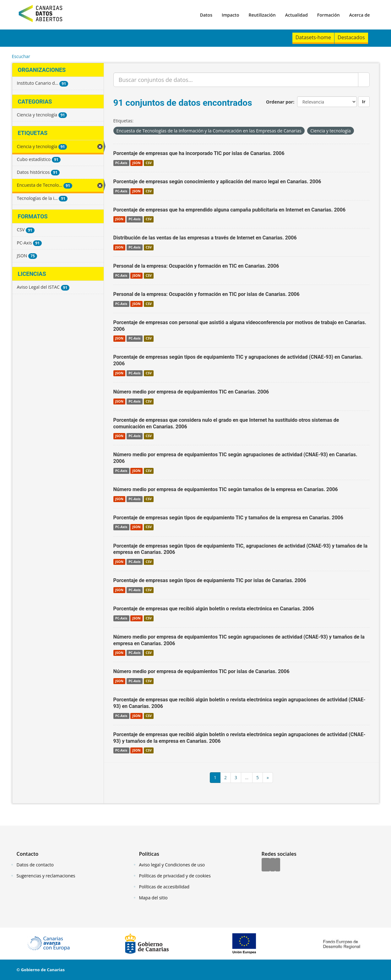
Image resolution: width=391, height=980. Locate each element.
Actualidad (296, 15)
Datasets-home (313, 37)
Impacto (231, 15)
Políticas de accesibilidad (164, 887)
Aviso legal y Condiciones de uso (172, 865)
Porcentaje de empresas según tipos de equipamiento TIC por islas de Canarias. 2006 (210, 580)
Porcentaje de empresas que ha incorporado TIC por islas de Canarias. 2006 (199, 153)
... (247, 777)
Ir (364, 102)
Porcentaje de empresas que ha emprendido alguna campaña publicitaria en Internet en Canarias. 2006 (230, 210)
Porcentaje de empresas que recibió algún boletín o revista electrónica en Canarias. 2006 (214, 609)
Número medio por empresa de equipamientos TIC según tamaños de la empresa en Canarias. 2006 (226, 489)
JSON (136, 163)
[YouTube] (278, 865)
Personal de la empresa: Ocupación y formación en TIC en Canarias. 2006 (196, 266)
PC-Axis (121, 163)
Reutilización (262, 15)
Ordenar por (280, 102)
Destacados (351, 37)
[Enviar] (364, 80)
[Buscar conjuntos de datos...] (236, 80)
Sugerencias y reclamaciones (46, 876)
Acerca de (360, 15)
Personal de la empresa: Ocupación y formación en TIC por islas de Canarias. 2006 (206, 294)
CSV (149, 163)
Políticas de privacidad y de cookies (175, 876)
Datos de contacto (35, 865)
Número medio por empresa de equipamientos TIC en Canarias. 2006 (191, 392)
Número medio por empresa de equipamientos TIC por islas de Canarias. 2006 (201, 671)
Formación (329, 15)
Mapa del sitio (153, 898)
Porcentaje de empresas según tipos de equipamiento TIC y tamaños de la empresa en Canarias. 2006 (228, 518)
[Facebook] (266, 865)
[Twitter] (273, 865)
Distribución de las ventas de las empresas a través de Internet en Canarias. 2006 (205, 238)
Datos (206, 15)
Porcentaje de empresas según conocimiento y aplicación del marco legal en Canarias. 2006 (217, 182)
